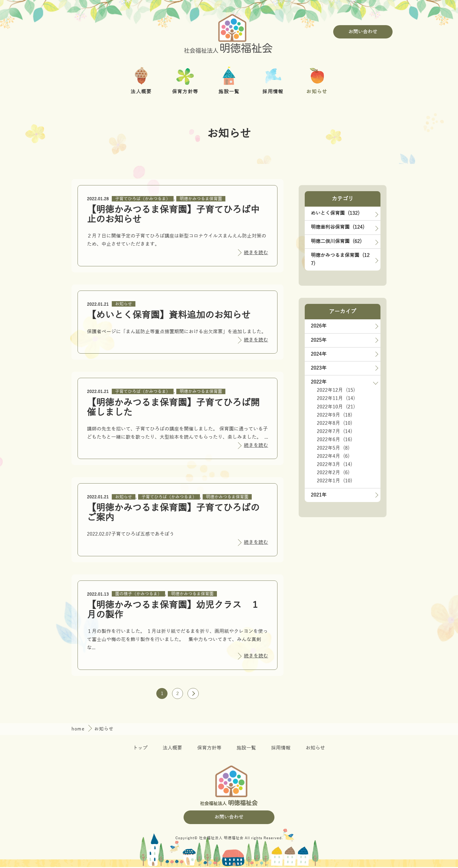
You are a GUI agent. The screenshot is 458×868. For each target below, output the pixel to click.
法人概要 (172, 749)
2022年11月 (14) (336, 398)
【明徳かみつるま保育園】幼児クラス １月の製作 (173, 610)
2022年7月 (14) (335, 431)
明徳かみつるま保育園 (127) (340, 259)
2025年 (319, 340)
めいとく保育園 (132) (335, 213)
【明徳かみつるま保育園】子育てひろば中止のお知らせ (173, 215)
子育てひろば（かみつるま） (143, 199)
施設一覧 (246, 749)
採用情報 (281, 749)
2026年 (319, 326)
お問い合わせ (363, 32)
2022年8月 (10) (335, 423)
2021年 (319, 495)
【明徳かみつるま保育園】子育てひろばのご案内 (173, 513)
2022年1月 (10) (335, 481)
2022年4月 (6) (333, 456)
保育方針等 (209, 749)
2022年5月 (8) (333, 448)
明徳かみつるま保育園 (201, 199)
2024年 (319, 354)
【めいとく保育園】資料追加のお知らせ (169, 315)
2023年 (319, 368)
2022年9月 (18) (335, 415)
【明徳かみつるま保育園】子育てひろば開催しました (173, 408)
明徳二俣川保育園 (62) (336, 241)
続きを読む (256, 253)
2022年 (319, 382)
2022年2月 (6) (333, 473)
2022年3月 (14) (335, 464)
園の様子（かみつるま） (138, 594)
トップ (140, 749)
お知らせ (124, 304)
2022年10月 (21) (336, 407)
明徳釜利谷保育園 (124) (338, 227)
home (79, 730)
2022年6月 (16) (335, 440)
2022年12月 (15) (336, 390)
